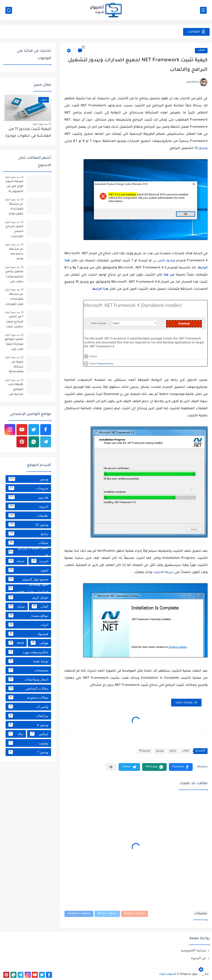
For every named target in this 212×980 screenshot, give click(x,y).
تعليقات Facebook (79, 914)
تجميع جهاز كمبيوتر (28, 579)
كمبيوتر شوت (168, 974)
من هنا (169, 275)
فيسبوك (28, 634)
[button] (181, 767)
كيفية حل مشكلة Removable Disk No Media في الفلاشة (14, 368)
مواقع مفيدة (28, 615)
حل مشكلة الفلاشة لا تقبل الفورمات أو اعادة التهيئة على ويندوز (14, 300)
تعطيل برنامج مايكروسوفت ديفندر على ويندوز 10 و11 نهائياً (14, 277)
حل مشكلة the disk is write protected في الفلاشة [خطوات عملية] (14, 255)
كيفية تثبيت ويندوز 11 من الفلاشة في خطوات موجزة (28, 133)
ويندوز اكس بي (164, 261)
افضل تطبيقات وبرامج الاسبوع (28, 552)
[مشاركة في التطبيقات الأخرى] (111, 767)
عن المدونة (199, 958)
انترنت (40, 561)
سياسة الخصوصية (194, 950)
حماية (16, 561)
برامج (173, 751)
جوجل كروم (28, 597)
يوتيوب (28, 743)
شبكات (28, 543)
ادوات (28, 625)
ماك (16, 734)
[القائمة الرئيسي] (203, 10)
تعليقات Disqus (107, 914)
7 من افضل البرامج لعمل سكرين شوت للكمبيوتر (15, 322)
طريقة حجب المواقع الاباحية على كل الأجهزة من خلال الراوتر (14, 390)
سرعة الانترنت (163, 573)
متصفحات (28, 670)
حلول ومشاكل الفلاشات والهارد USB (28, 588)
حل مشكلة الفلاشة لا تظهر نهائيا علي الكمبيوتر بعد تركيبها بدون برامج (15, 210)
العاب (201, 51)
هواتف (39, 643)
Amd (16, 643)
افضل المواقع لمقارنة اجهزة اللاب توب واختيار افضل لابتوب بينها (14, 345)
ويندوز (160, 751)
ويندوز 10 (201, 149)
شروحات (28, 488)
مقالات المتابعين (28, 688)
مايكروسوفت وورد (28, 652)
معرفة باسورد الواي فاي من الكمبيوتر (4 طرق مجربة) (14, 187)
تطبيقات (28, 515)
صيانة (17, 606)
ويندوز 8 (28, 725)
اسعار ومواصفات (28, 679)
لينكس (39, 734)
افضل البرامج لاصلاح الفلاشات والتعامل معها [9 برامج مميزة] (14, 232)
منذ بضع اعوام (40, 124)
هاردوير (28, 497)
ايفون (28, 570)
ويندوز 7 (28, 752)
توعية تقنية (28, 661)
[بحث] (9, 10)
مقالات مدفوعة (28, 697)
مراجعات (28, 716)
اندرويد (28, 506)
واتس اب (28, 706)
